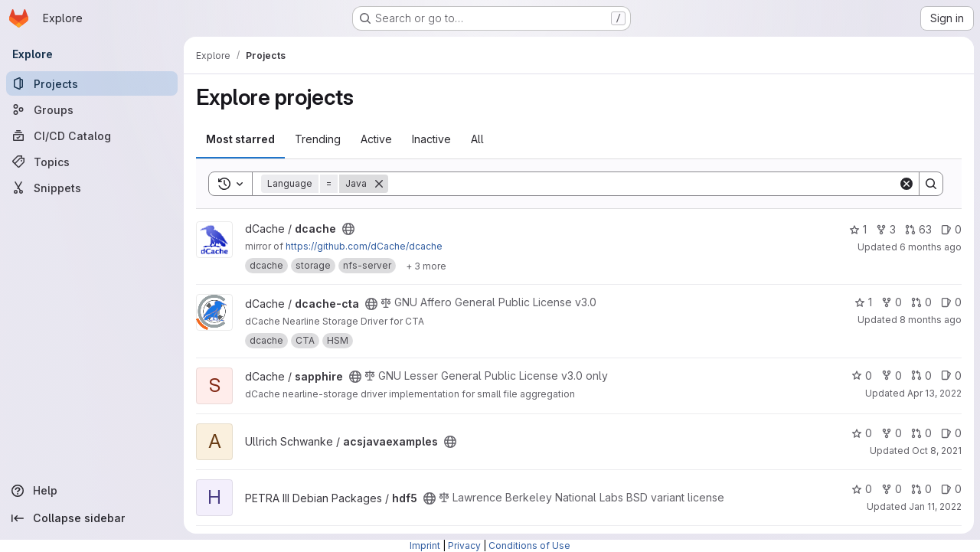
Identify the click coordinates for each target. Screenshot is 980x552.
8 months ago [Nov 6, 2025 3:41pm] (931, 320)
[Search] (643, 184)
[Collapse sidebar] (92, 518)
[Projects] (92, 83)
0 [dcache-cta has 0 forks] (892, 302)
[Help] (92, 491)
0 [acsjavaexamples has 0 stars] (862, 433)
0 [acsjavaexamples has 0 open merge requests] (921, 433)
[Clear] (906, 184)
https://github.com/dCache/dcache (364, 246)
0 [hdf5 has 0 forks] (892, 489)
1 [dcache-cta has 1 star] (863, 302)
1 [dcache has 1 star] (858, 229)
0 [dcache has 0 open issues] (951, 229)
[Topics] (92, 162)
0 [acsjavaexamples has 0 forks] (892, 433)
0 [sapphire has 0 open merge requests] (921, 376)
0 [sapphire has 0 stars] (862, 376)
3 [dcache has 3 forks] (886, 229)
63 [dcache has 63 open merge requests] (918, 229)
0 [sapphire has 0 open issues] (951, 376)
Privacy (464, 545)
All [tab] (477, 139)
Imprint (425, 545)
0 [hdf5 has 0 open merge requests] (921, 489)
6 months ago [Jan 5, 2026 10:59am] (931, 247)
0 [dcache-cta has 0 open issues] (951, 302)
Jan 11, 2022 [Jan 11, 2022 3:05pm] (935, 506)
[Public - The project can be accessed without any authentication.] (348, 229)
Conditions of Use (529, 545)
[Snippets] (92, 188)
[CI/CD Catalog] (92, 136)
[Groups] (92, 109)
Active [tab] (376, 139)
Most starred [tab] (240, 139)
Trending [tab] (318, 139)
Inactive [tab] (431, 139)
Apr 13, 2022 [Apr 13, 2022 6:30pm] (934, 393)
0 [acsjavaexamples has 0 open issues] (951, 433)
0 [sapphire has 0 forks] (892, 376)
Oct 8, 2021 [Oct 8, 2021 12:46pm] (937, 451)
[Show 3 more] (426, 266)
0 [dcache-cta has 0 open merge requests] (921, 302)
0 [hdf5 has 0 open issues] (951, 489)
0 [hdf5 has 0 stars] (862, 489)
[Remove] (379, 184)
